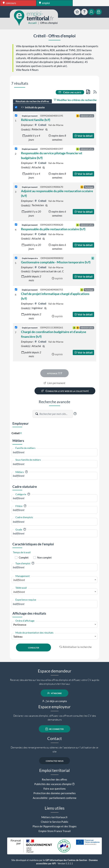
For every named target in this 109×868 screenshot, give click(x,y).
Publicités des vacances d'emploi (53, 784)
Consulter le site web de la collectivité (65, 391)
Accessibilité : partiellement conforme (55, 798)
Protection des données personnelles (55, 793)
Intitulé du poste (33, 107)
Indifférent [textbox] (19, 580)
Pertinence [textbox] (20, 625)
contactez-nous (55, 761)
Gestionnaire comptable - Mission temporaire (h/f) (56, 262)
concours (9, 3)
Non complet (44, 557)
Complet (24, 557)
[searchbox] (54, 452)
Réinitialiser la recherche (76, 647)
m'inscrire (55, 693)
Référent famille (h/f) (36, 120)
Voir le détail (83, 136)
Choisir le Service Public (55, 822)
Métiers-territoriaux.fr (54, 817)
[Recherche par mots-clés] (56, 414)
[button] (75, 414)
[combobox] (54, 452)
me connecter (55, 729)
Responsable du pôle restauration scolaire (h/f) (53, 229)
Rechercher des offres (54, 779)
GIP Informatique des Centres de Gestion (66, 860)
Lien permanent (55, 383)
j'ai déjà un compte (55, 701)
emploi (44, 3)
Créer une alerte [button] (70, 92)
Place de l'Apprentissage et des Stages (55, 826)
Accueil (32, 23)
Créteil (41, 125)
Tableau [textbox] (18, 637)
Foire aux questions (55, 789)
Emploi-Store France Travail (55, 831)
